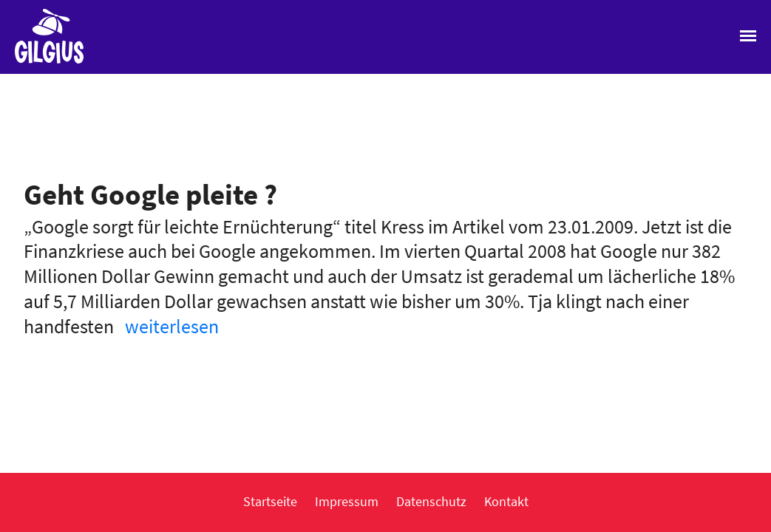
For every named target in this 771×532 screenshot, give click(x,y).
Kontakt (506, 501)
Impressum (347, 501)
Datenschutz (431, 501)
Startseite (270, 501)
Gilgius (42, 62)
